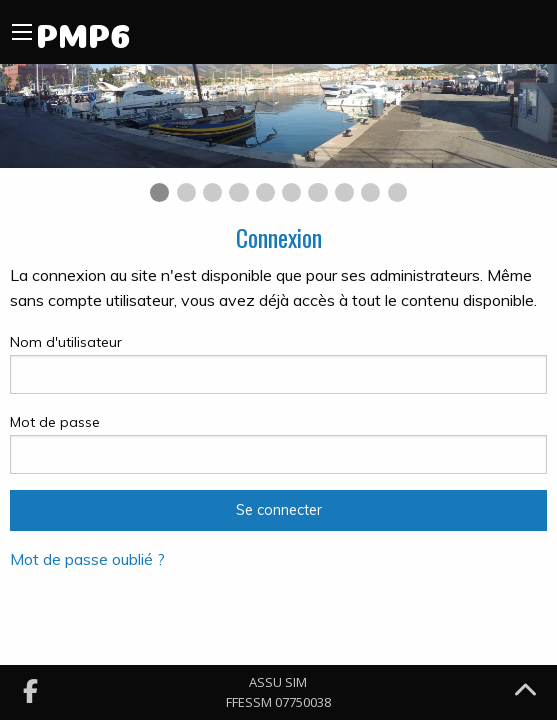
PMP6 (83, 32)
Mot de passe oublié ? (87, 559)
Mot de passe (278, 443)
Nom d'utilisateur (278, 363)
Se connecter (279, 510)
